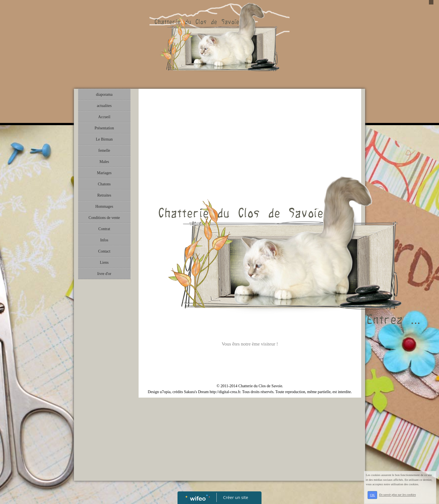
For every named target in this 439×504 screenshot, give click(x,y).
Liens (104, 262)
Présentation (104, 128)
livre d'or (104, 274)
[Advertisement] (104, 394)
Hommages (104, 207)
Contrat (104, 229)
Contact (104, 251)
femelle (104, 151)
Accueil (104, 117)
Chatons (104, 184)
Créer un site (236, 497)
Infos (104, 240)
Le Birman (104, 139)
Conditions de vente (104, 218)
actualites (104, 106)
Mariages (104, 173)
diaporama (104, 95)
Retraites (104, 195)
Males (104, 162)
